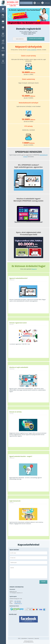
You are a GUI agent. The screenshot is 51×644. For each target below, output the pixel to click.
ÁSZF (19, 638)
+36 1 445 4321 (18, 601)
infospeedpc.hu (18, 603)
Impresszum (31, 638)
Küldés (43, 582)
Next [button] (48, 16)
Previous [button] (9, 16)
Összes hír (34, 269)
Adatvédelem (24, 638)
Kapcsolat (37, 638)
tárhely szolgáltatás (32, 50)
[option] (28, 16)
